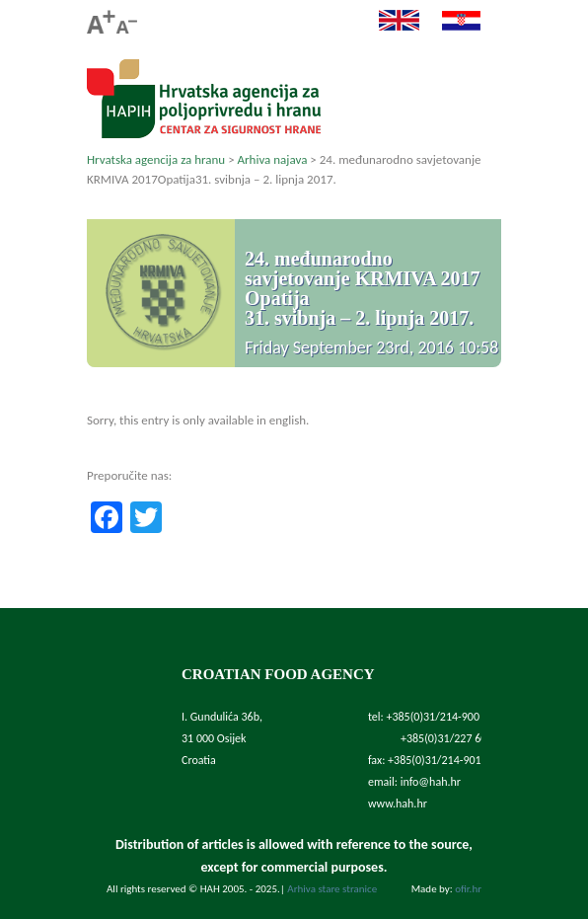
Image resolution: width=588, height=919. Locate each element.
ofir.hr (468, 889)
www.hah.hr (398, 804)
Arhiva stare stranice (332, 889)
